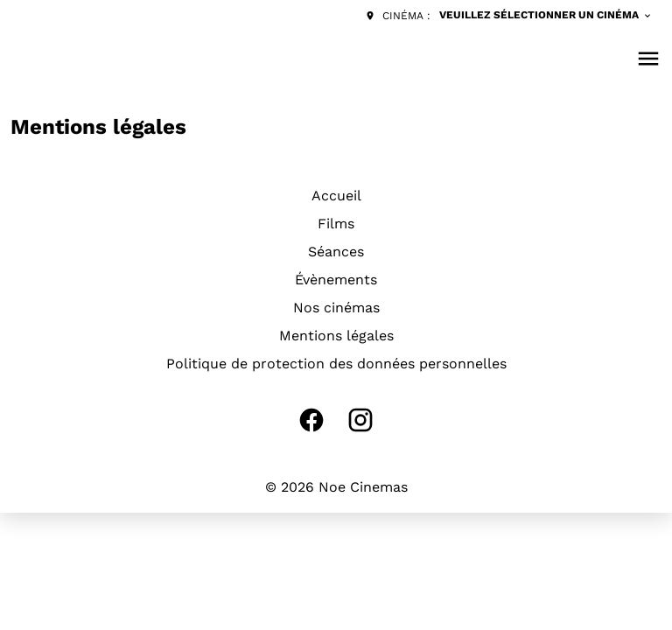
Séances (336, 252)
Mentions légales (336, 336)
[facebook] (311, 420)
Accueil (336, 196)
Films (336, 224)
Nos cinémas (336, 308)
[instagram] (360, 420)
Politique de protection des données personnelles (336, 364)
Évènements (336, 280)
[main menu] (648, 59)
